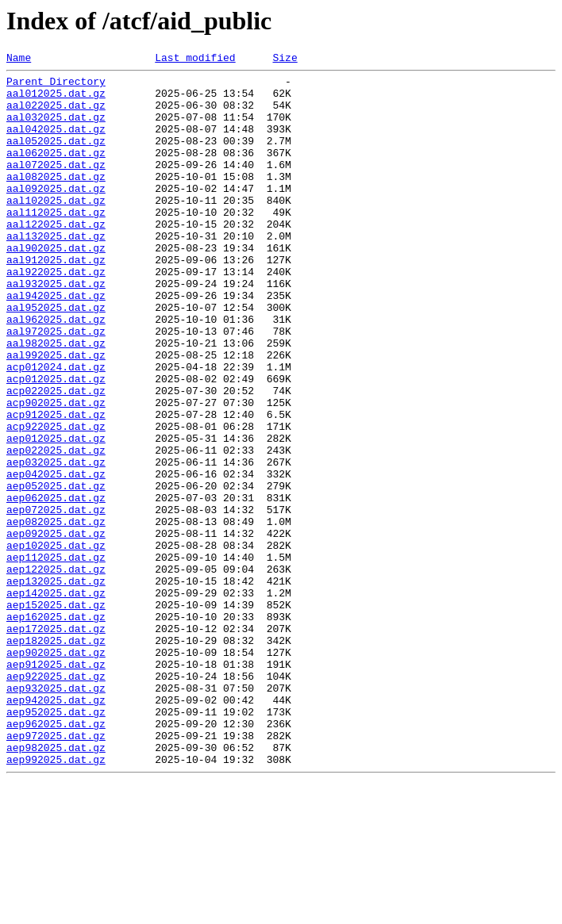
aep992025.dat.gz (56, 899)
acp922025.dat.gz (56, 500)
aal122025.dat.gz (56, 257)
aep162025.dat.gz (56, 728)
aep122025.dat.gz (56, 671)
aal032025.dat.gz (56, 128)
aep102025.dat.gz (56, 642)
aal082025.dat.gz (56, 200)
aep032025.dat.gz (56, 543)
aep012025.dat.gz (56, 514)
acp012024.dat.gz (56, 428)
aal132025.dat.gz (56, 271)
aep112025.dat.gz (56, 657)
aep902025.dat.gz (56, 771)
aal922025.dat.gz (56, 314)
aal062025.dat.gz (56, 171)
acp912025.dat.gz (56, 485)
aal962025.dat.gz (56, 371)
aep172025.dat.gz (56, 742)
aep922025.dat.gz (56, 799)
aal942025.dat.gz (56, 343)
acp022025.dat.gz (56, 457)
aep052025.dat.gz (56, 571)
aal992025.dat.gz (56, 414)
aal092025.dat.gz (56, 214)
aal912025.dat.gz (56, 300)
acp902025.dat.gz (56, 471)
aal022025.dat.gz (56, 114)
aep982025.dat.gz (56, 885)
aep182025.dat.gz (56, 757)
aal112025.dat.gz (56, 243)
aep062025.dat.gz (56, 585)
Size (285, 59)
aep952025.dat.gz (56, 842)
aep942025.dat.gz (56, 828)
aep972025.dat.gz (56, 871)
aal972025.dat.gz (56, 385)
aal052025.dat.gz (56, 157)
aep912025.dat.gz (56, 785)
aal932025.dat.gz (56, 328)
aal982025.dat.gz (56, 400)
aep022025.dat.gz (56, 528)
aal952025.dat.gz (56, 357)
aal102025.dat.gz (56, 228)
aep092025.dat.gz (56, 628)
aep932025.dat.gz (56, 814)
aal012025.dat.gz (56, 100)
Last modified (195, 59)
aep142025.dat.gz (56, 700)
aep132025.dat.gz (56, 685)
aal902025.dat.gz (56, 286)
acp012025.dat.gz (56, 443)
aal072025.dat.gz (56, 186)
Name (19, 59)
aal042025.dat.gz (56, 143)
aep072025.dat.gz (56, 600)
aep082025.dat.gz (56, 614)
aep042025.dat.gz (56, 557)
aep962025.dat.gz (56, 857)
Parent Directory (56, 86)
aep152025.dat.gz (56, 714)
